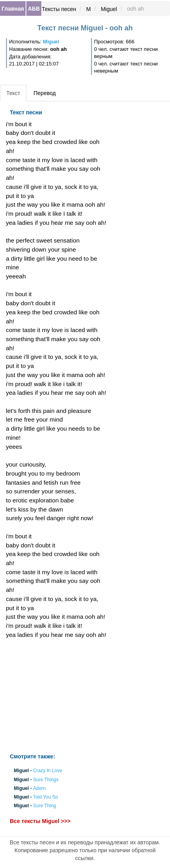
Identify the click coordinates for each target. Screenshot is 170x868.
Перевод (44, 93)
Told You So (45, 797)
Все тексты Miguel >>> (40, 821)
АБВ (34, 9)
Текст (13, 93)
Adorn (39, 788)
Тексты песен (59, 9)
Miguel (109, 9)
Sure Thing (44, 806)
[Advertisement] (57, 696)
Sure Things (46, 780)
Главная (13, 9)
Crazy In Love (48, 771)
